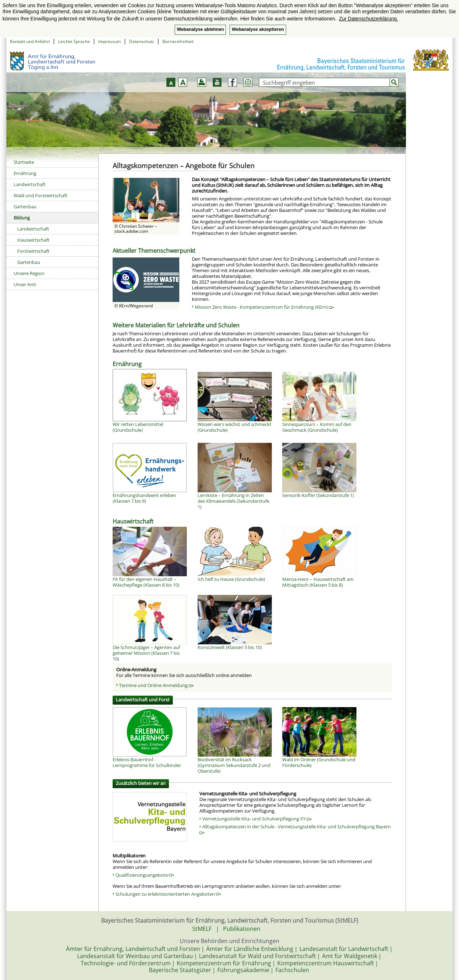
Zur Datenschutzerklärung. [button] (368, 19)
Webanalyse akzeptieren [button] (258, 29)
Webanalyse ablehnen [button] (200, 29)
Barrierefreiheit (178, 41)
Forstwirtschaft (33, 251)
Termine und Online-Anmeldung (156, 685)
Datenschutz (142, 41)
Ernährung (25, 173)
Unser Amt (25, 284)
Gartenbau (25, 207)
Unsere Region (29, 273)
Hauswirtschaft (33, 240)
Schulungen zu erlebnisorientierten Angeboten (168, 894)
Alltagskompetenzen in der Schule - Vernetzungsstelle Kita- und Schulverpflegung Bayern (295, 829)
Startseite (24, 162)
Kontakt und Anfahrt (30, 41)
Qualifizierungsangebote (145, 875)
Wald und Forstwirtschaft (41, 195)
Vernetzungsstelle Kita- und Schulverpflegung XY (257, 819)
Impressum (110, 41)
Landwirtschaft (30, 184)
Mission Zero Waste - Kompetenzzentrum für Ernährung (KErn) (264, 307)
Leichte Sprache (74, 41)
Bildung (22, 218)
